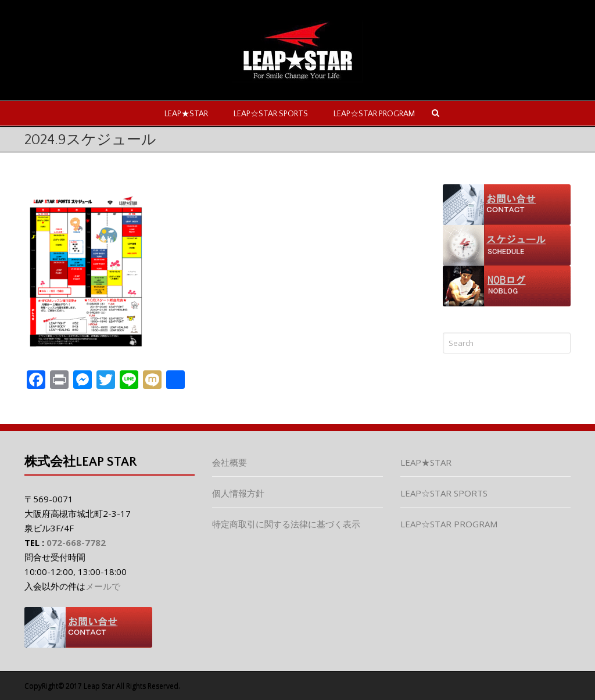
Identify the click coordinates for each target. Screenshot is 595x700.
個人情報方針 (238, 493)
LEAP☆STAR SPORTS (271, 114)
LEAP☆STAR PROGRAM (374, 114)
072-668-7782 (76, 542)
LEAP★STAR (186, 114)
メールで (103, 586)
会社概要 (230, 462)
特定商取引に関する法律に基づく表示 (286, 524)
